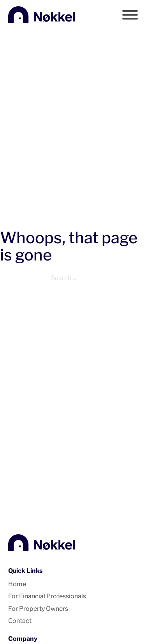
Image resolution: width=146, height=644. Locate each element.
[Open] (130, 15)
